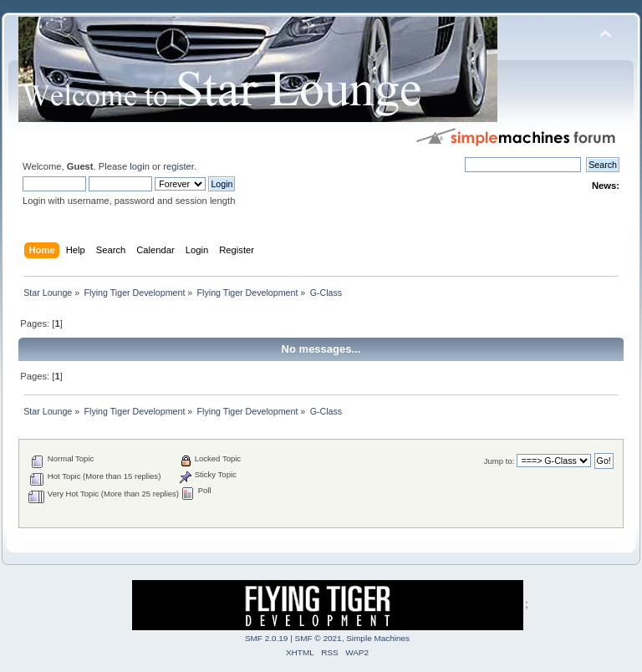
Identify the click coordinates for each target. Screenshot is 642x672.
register (178, 166)
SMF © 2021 (318, 638)
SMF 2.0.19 (267, 638)
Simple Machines (378, 638)
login (140, 166)
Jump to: (499, 461)
